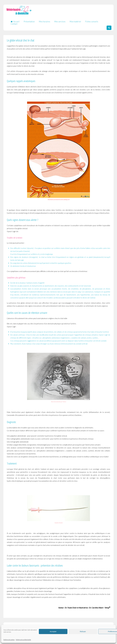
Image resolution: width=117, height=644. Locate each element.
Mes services (60, 20)
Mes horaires (45, 20)
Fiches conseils (92, 20)
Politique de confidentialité (23, 640)
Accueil (15, 20)
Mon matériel (75, 20)
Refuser (83, 631)
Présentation (29, 20)
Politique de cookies (9, 640)
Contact (14, 23)
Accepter (53, 631)
